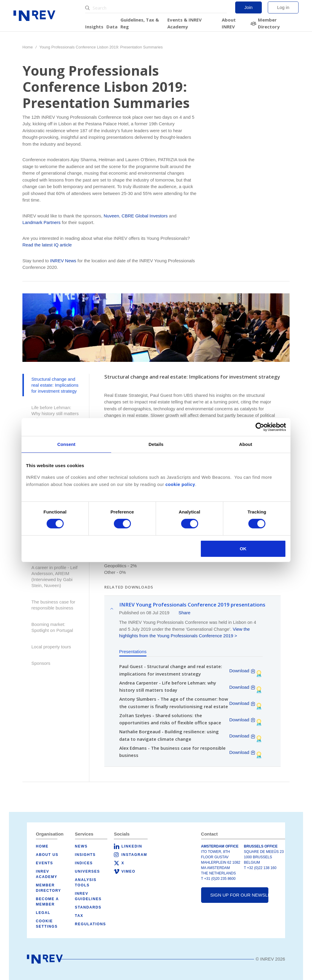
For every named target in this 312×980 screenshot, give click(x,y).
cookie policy (180, 484)
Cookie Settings (47, 924)
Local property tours (51, 647)
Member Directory (269, 23)
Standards (88, 907)
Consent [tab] (66, 444)
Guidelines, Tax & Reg (140, 23)
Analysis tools (86, 883)
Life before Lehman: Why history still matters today (55, 413)
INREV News (63, 261)
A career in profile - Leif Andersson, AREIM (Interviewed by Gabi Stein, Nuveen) (54, 576)
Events (45, 863)
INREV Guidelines (88, 896)
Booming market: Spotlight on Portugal (52, 627)
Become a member (47, 902)
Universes (88, 871)
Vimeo (128, 871)
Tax (79, 916)
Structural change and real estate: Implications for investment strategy (55, 385)
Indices (84, 863)
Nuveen (111, 216)
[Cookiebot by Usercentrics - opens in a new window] (260, 427)
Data (112, 27)
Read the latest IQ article (47, 245)
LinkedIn (132, 846)
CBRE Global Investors (145, 216)
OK (243, 549)
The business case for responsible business (53, 605)
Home (28, 47)
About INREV (229, 23)
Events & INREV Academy (185, 23)
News (81, 846)
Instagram (134, 855)
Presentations (133, 651)
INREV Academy (47, 874)
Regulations (91, 924)
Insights (94, 27)
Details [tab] (156, 444)
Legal (43, 913)
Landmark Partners (42, 222)
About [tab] (246, 444)
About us (47, 855)
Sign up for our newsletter (239, 895)
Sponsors (41, 663)
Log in (283, 7)
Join (249, 7)
